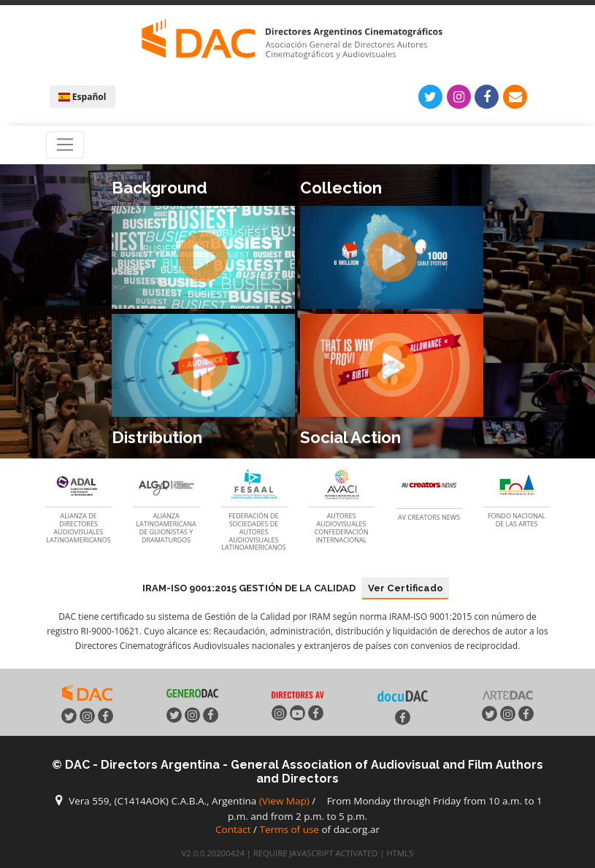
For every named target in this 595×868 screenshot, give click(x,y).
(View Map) (284, 801)
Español (82, 97)
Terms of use (289, 829)
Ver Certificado (406, 588)
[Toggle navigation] (65, 145)
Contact (233, 829)
